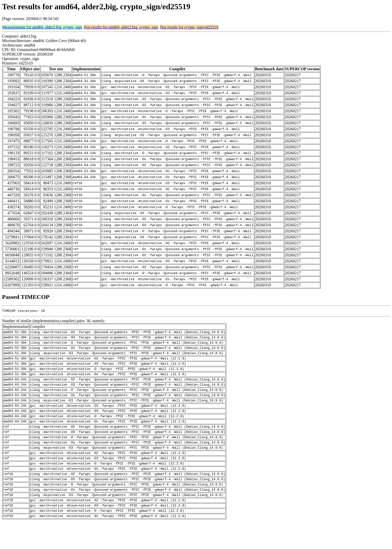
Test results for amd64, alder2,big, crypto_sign (121, 27)
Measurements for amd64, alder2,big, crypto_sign (42, 27)
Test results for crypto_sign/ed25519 (189, 27)
